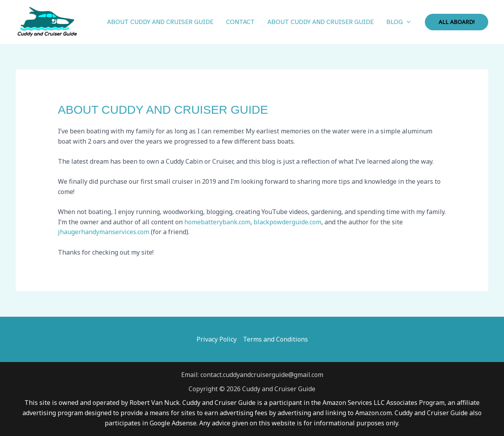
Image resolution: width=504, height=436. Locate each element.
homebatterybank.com (217, 222)
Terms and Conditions (275, 339)
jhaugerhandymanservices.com (104, 232)
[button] (407, 22)
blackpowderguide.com (287, 222)
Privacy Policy (217, 339)
